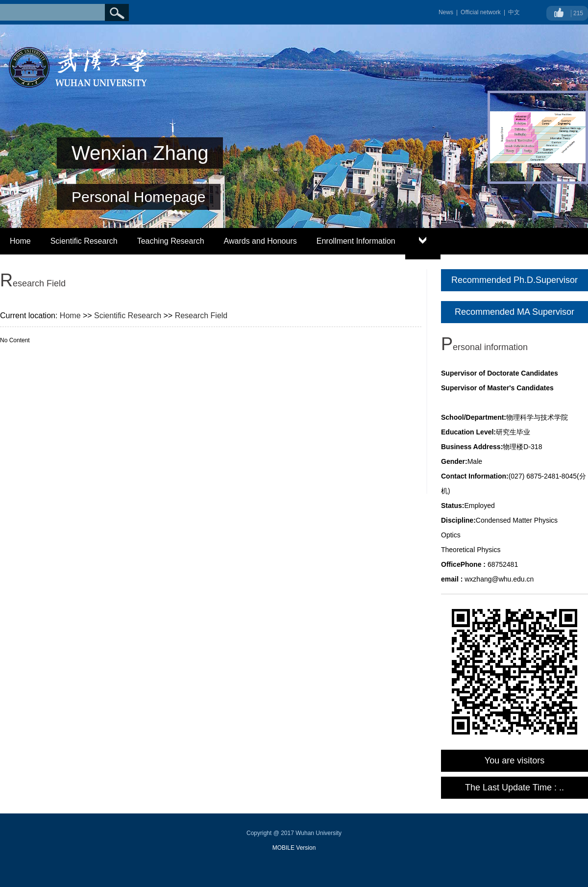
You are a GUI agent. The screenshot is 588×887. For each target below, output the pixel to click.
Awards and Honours (260, 241)
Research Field (201, 316)
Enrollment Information (356, 241)
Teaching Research (171, 241)
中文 (514, 12)
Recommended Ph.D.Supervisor (514, 280)
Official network (481, 12)
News (446, 12)
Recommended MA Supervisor (514, 312)
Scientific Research (84, 241)
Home (20, 241)
